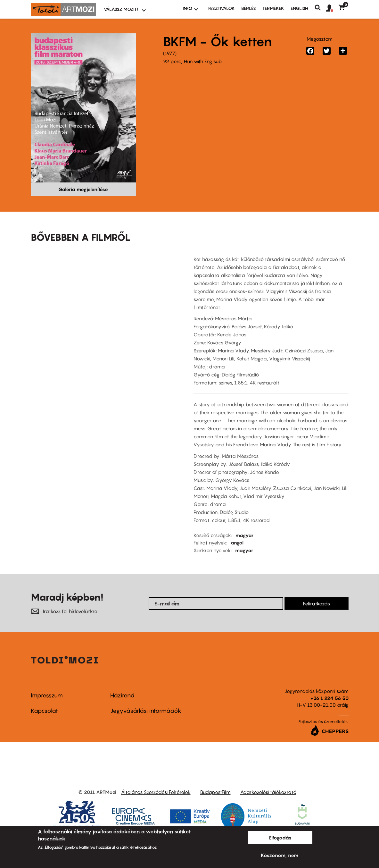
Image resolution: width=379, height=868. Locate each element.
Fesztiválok (222, 8)
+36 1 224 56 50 (330, 698)
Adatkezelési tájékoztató (268, 792)
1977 (170, 53)
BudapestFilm (215, 792)
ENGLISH (299, 8)
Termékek (273, 8)
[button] (332, 8)
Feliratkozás (317, 603)
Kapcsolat (44, 711)
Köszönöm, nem (280, 855)
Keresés (320, 8)
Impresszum (47, 695)
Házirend (122, 695)
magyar (244, 535)
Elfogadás (280, 838)
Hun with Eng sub (203, 61)
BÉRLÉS (249, 8)
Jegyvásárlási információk (146, 711)
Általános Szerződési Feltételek (156, 792)
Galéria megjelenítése (83, 189)
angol (237, 543)
